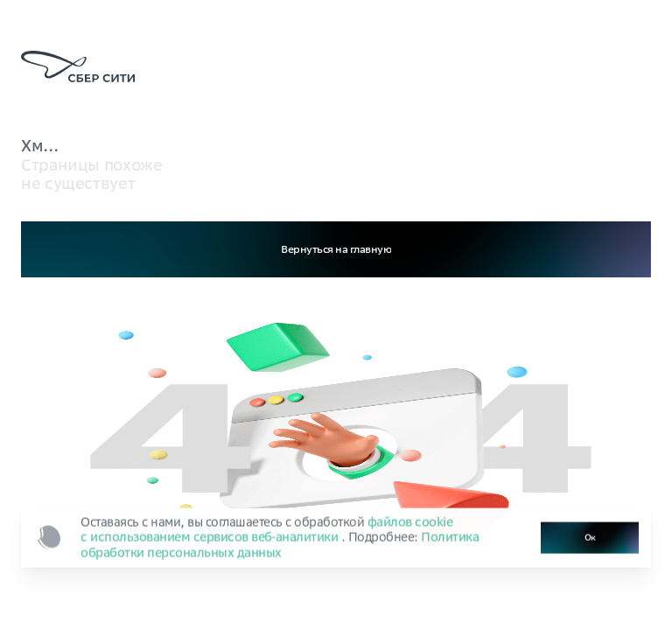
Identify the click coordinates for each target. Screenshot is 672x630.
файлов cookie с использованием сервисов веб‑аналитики (266, 531)
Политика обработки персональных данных (280, 546)
